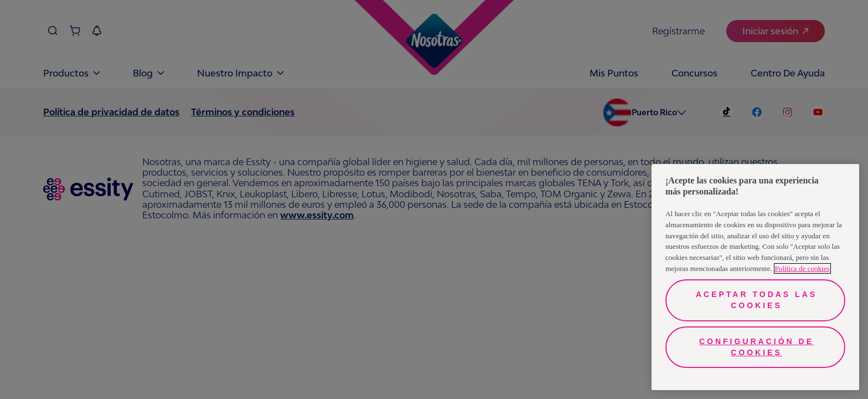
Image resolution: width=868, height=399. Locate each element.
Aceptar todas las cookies (756, 300)
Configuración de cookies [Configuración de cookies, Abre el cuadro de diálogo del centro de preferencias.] (756, 347)
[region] (755, 277)
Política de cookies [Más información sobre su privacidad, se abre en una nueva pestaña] (802, 268)
